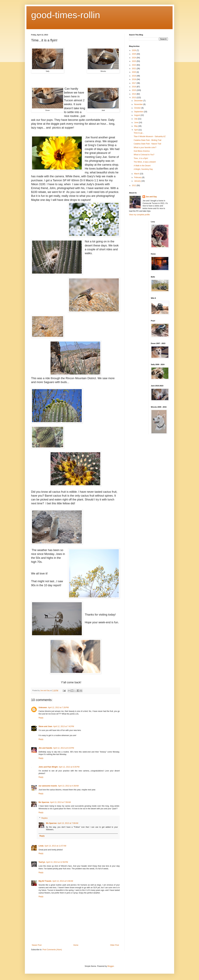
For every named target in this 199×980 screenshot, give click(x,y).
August (137, 115)
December (139, 101)
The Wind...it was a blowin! (145, 162)
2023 (134, 61)
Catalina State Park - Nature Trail (147, 144)
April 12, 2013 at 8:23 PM (64, 748)
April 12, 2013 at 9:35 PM (69, 767)
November (139, 104)
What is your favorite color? (145, 147)
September (139, 112)
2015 (134, 90)
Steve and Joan (45, 726)
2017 (134, 83)
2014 (134, 94)
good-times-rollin (66, 15)
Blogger (111, 966)
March (137, 174)
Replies (44, 818)
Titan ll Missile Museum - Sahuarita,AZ (150, 136)
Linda (41, 846)
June (136, 123)
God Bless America (142, 151)
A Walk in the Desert (142, 166)
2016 (134, 87)
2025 (134, 54)
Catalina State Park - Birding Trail (147, 140)
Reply (41, 718)
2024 (134, 58)
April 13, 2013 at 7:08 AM (68, 823)
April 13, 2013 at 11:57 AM (55, 846)
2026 (134, 50)
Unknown (43, 708)
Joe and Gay (151, 197)
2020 (134, 72)
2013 (134, 98)
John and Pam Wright (48, 767)
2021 (134, 69)
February (138, 177)
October (138, 108)
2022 (134, 65)
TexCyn (42, 862)
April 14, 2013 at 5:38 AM (63, 881)
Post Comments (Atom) (52, 950)
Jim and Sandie (45, 748)
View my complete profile (139, 215)
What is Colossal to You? (144, 155)
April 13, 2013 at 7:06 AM (60, 802)
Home (76, 945)
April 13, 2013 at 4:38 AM (68, 786)
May (136, 126)
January (138, 181)
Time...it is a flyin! (141, 158)
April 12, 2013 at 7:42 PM (64, 726)
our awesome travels (48, 786)
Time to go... (139, 133)
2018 (134, 79)
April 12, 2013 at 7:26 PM (58, 708)
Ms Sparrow (44, 802)
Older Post (115, 945)
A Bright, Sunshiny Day (143, 169)
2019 (134, 76)
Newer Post (37, 945)
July (136, 119)
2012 (134, 185)
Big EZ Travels (45, 881)
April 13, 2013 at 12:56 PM (57, 862)
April (136, 130)
